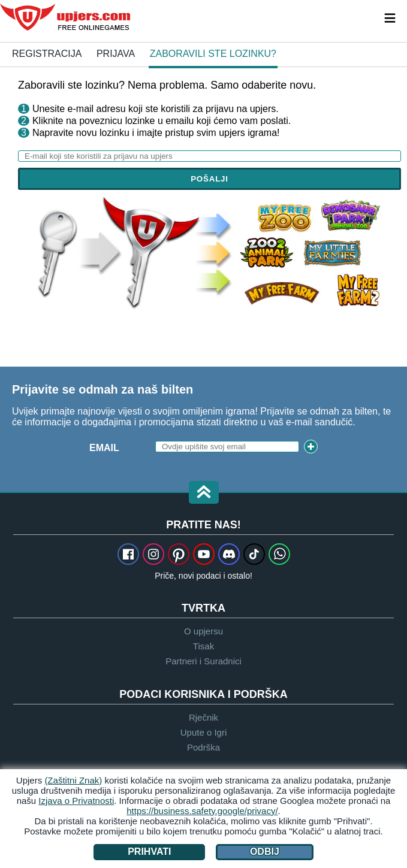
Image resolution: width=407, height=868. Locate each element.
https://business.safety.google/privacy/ (202, 811)
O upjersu (203, 631)
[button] (204, 493)
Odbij (265, 852)
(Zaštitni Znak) (73, 780)
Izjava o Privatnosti (76, 801)
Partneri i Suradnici (203, 661)
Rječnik (203, 717)
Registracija (47, 54)
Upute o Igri (204, 732)
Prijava (116, 54)
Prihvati (149, 852)
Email (104, 448)
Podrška (203, 747)
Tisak (203, 646)
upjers (66, 17)
